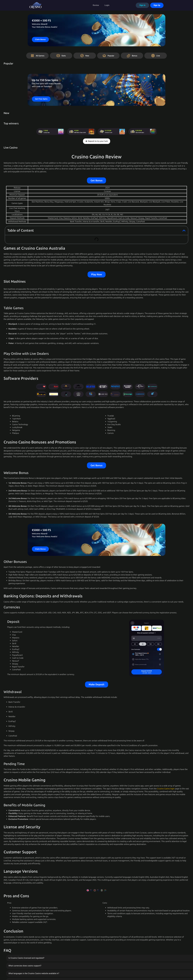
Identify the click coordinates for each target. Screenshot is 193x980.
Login (107, 5)
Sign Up (157, 5)
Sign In (142, 5)
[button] (184, 231)
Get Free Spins (41, 99)
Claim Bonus (40, 39)
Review (96, 5)
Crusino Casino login (166, 789)
